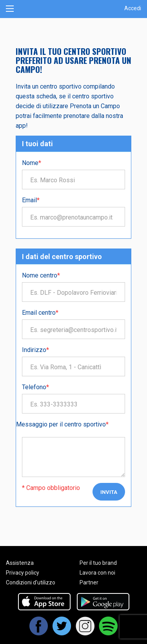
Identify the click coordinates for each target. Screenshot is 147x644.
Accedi (133, 8)
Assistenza (20, 563)
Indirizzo (35, 350)
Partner (89, 582)
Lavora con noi (97, 573)
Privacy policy (23, 573)
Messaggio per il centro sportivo (62, 424)
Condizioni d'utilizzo (31, 582)
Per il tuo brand (98, 563)
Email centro (40, 313)
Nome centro (41, 275)
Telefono (35, 387)
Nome (32, 163)
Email (31, 200)
